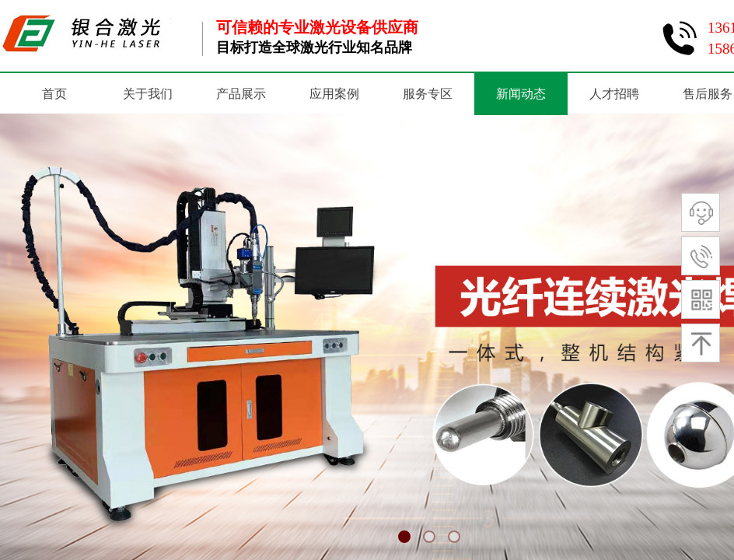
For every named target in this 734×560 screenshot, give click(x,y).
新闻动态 (521, 94)
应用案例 (334, 94)
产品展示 (241, 94)
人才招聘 (614, 94)
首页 (54, 94)
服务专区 (428, 94)
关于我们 (148, 94)
